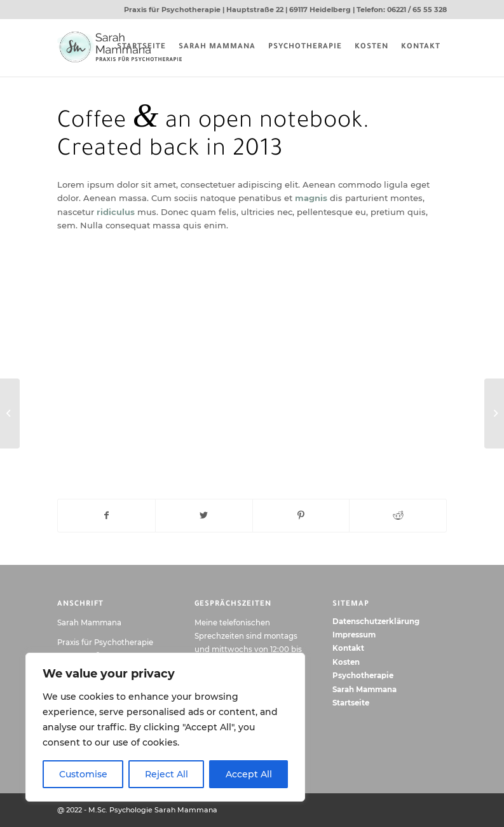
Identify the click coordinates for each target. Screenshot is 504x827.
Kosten (346, 662)
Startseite (351, 703)
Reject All (167, 774)
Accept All (249, 774)
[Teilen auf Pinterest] (301, 516)
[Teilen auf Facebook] (106, 516)
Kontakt (348, 648)
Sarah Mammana (364, 690)
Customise (83, 774)
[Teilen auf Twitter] (204, 516)
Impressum (354, 635)
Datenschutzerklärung (376, 622)
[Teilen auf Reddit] (398, 516)
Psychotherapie (363, 676)
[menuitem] (141, 48)
